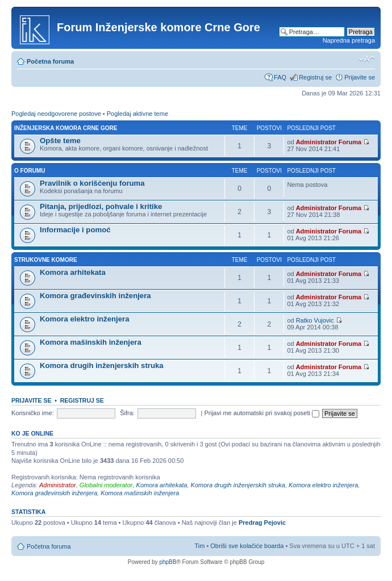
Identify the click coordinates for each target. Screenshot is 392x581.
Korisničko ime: (33, 413)
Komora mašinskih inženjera (91, 342)
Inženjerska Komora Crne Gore (66, 128)
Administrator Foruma (329, 142)
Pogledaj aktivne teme (137, 114)
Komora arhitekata (73, 272)
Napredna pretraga (349, 40)
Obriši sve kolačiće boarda (247, 546)
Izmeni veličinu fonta (367, 59)
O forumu (30, 171)
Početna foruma (50, 61)
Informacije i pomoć (75, 230)
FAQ (280, 77)
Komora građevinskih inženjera (95, 296)
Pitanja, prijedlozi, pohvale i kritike (101, 206)
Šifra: (127, 413)
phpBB (168, 562)
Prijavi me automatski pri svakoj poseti (262, 413)
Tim (199, 546)
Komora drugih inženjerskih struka (102, 365)
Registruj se (315, 77)
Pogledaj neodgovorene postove (56, 114)
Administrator (58, 485)
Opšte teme (60, 141)
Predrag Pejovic (262, 523)
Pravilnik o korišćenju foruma (92, 183)
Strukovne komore (46, 260)
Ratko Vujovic (315, 320)
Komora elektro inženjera (85, 319)
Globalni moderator (106, 485)
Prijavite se (360, 77)
